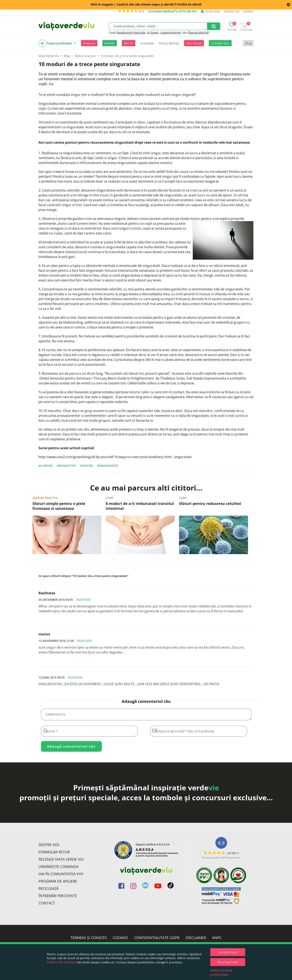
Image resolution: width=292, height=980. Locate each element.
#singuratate (108, 466)
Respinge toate (228, 962)
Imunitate (147, 43)
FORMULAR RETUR (54, 854)
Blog (248, 43)
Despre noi (232, 11)
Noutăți (110, 43)
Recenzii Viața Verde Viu (61, 861)
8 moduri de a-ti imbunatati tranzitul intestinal (140, 506)
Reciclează (49, 890)
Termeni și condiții (89, 939)
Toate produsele (57, 43)
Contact (248, 11)
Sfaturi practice (45, 498)
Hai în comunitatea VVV (61, 875)
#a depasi (46, 466)
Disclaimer (196, 939)
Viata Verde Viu (49, 56)
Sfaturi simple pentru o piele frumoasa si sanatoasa (59, 506)
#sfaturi (87, 466)
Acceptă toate (228, 952)
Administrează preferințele (221, 973)
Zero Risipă (194, 43)
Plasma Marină (198, 33)
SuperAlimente (171, 33)
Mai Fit (129, 43)
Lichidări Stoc (220, 43)
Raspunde (84, 600)
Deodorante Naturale (131, 33)
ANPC (217, 939)
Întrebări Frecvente (58, 897)
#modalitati (66, 466)
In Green (153, 33)
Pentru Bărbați (169, 43)
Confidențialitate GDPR (157, 939)
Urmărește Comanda (59, 868)
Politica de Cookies (61, 962)
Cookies (120, 939)
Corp (109, 498)
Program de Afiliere (58, 883)
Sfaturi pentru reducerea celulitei (210, 503)
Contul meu (211, 11)
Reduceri (89, 43)
